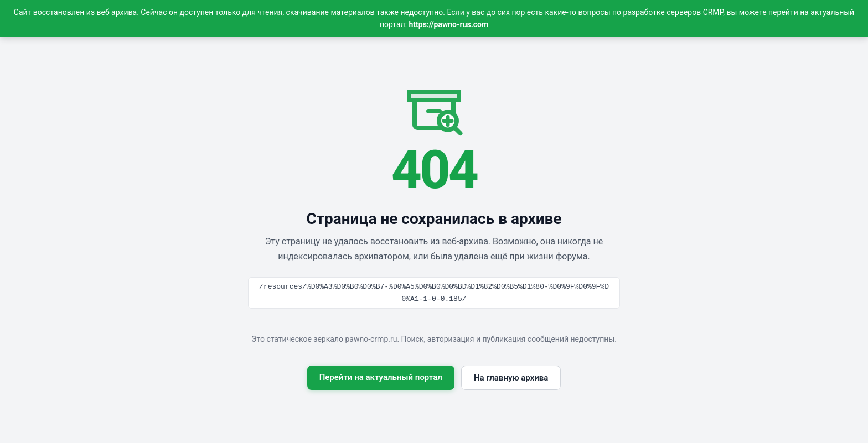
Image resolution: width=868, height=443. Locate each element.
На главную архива (511, 378)
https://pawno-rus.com (449, 24)
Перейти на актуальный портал (381, 377)
